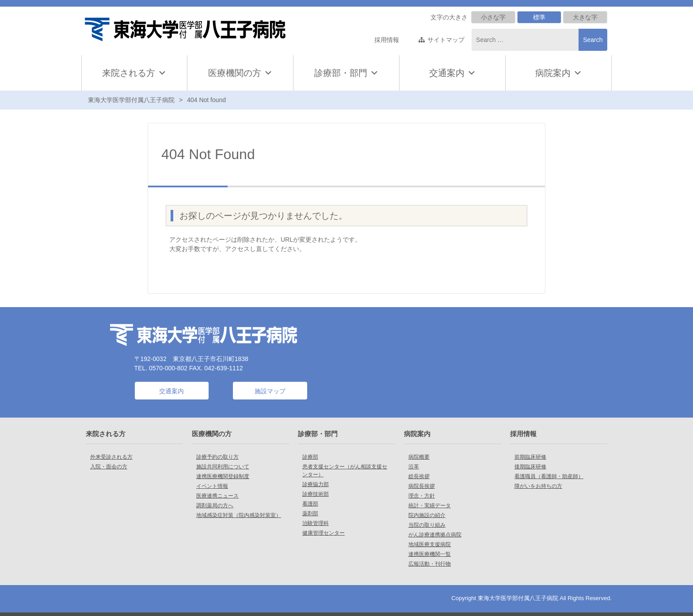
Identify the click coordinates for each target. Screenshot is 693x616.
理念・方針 (422, 496)
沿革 (414, 467)
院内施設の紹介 (427, 515)
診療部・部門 (346, 73)
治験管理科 (316, 523)
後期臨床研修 (530, 467)
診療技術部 (316, 494)
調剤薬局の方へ (215, 506)
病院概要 (419, 457)
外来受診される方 (111, 457)
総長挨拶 (419, 476)
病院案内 (559, 73)
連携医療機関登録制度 (223, 476)
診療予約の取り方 (217, 457)
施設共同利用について (223, 467)
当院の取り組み (427, 525)
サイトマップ (446, 40)
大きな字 (585, 17)
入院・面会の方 (109, 467)
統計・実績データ (430, 506)
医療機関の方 (240, 73)
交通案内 (447, 73)
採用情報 (387, 40)
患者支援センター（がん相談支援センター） (345, 471)
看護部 (310, 504)
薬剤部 (310, 513)
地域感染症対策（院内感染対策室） (239, 515)
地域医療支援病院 (430, 544)
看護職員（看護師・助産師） (549, 476)
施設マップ (270, 391)
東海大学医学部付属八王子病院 (131, 100)
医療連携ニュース (217, 496)
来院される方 (134, 73)
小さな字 (493, 17)
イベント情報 (212, 486)
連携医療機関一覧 (430, 554)
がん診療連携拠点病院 (435, 535)
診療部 (310, 457)
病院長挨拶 (422, 486)
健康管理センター (324, 533)
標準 (539, 17)
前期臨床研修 (530, 457)
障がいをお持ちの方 (538, 486)
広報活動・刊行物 (430, 564)
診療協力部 (316, 484)
